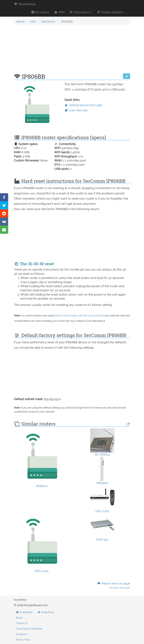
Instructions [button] (81, 12)
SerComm (48, 22)
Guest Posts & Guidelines (29, 629)
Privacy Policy (23, 640)
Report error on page (114, 586)
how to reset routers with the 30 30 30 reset (79, 316)
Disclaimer (22, 634)
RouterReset (25, 4)
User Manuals (76, 110)
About (19, 618)
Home (21, 22)
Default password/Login (83, 105)
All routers (40, 12)
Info (33, 22)
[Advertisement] (72, 51)
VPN (59, 12)
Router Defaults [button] (111, 12)
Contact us (22, 623)
